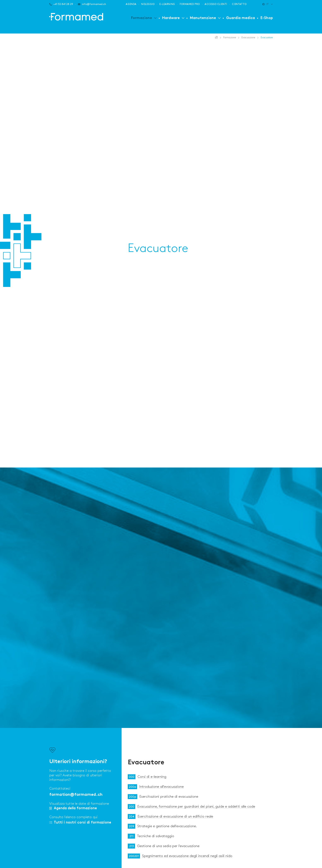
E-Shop (267, 18)
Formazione (142, 18)
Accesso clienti (216, 4)
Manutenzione (203, 18)
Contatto (239, 4)
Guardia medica (241, 18)
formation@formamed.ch (76, 795)
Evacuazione (248, 38)
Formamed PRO (190, 4)
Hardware (171, 18)
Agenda (131, 4)
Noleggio (148, 4)
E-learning (167, 4)
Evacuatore (146, 763)
